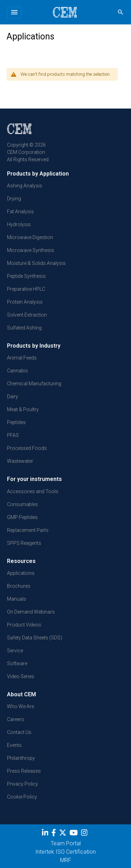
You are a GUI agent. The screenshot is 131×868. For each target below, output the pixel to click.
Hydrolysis (19, 224)
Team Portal (66, 843)
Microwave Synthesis (31, 250)
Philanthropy (21, 758)
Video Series (21, 676)
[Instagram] (85, 834)
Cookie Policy (22, 797)
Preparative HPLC (26, 289)
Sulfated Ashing (24, 328)
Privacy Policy (23, 784)
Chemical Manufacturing (34, 384)
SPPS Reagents (24, 543)
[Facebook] (54, 834)
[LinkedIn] (46, 834)
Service (15, 651)
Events (14, 745)
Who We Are (20, 706)
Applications (21, 573)
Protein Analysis (25, 302)
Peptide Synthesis (26, 276)
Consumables (23, 504)
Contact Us (19, 732)
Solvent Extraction (27, 315)
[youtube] (75, 834)
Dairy (13, 396)
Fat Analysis (20, 212)
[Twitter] (64, 834)
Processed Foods (27, 448)
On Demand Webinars (31, 612)
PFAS (13, 435)
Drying (14, 199)
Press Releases (24, 771)
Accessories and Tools (33, 491)
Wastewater (20, 461)
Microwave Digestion (30, 237)
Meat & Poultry (23, 409)
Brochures (19, 586)
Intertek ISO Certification (65, 852)
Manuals (17, 599)
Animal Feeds (22, 358)
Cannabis (17, 371)
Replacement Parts (28, 530)
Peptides (16, 422)
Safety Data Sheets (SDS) (35, 638)
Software (17, 663)
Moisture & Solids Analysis (36, 263)
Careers (16, 719)
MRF (66, 860)
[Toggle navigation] (14, 13)
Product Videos (24, 625)
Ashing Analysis (25, 186)
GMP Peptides (22, 517)
